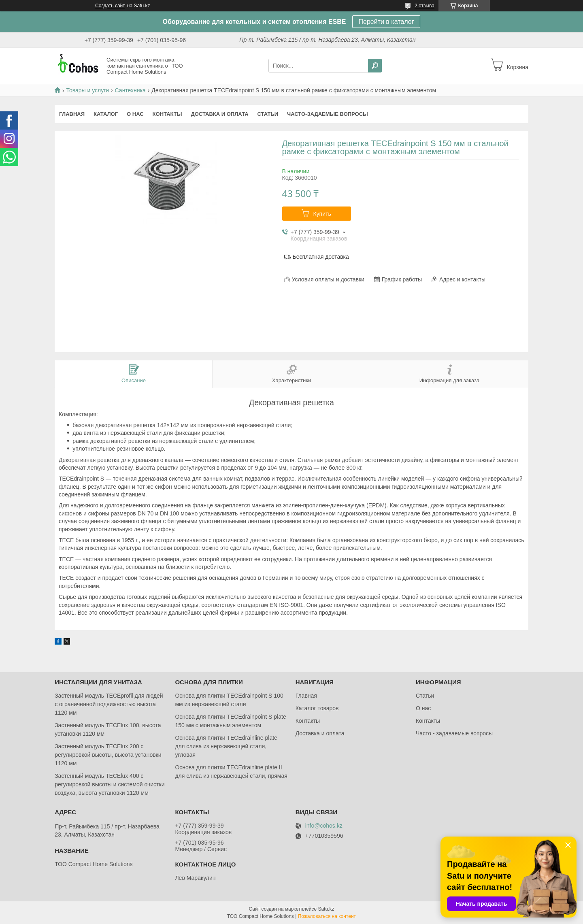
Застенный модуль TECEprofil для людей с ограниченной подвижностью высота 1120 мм (109, 704)
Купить (322, 214)
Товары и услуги (87, 90)
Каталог (106, 114)
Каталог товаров (317, 708)
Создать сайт (110, 6)
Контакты (167, 114)
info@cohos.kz (324, 826)
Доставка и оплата (219, 114)
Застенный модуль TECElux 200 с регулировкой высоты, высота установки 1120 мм (108, 755)
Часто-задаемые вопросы (328, 114)
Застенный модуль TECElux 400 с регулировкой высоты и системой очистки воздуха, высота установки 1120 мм (110, 784)
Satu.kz (326, 909)
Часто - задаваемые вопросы (454, 733)
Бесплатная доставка (321, 257)
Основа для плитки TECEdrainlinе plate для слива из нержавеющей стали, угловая (226, 746)
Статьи (268, 114)
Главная (72, 114)
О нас (135, 114)
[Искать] (375, 66)
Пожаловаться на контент (327, 916)
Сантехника (130, 90)
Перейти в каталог (386, 22)
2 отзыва (424, 6)
